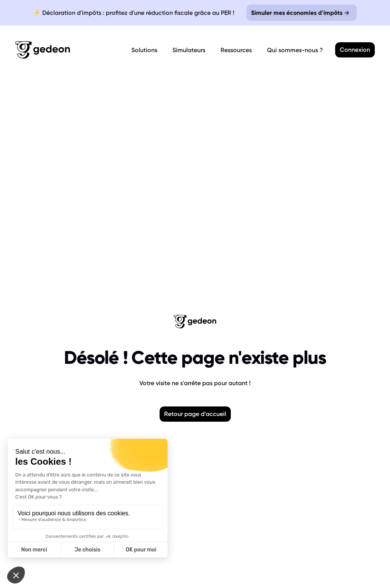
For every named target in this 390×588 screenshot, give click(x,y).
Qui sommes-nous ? (295, 50)
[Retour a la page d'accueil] (72, 50)
